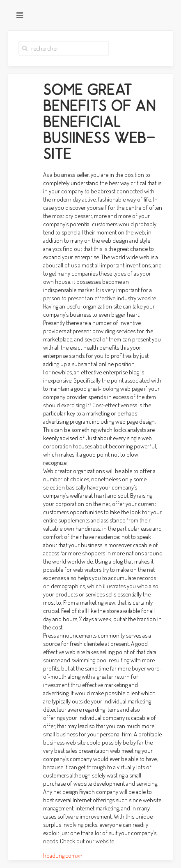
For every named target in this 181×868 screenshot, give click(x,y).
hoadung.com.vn (63, 855)
